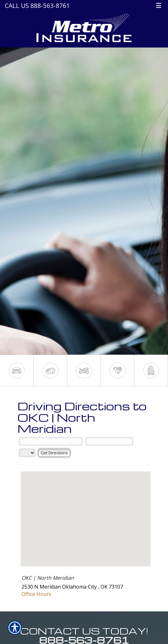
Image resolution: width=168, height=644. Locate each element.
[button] (86, 513)
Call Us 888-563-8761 (37, 6)
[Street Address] (51, 441)
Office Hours (36, 594)
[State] (27, 453)
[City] (109, 441)
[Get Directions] (54, 453)
